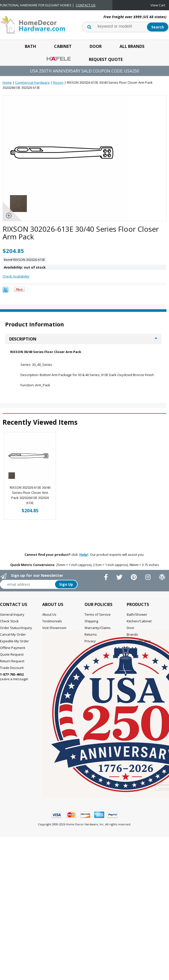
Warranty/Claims (98, 622)
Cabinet (63, 46)
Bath (30, 46)
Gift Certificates (139, 635)
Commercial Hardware (32, 82)
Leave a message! (14, 671)
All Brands (132, 46)
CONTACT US (86, 5)
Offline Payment (13, 642)
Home (7, 82)
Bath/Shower (137, 609)
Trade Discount (12, 662)
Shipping (91, 615)
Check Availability (16, 276)
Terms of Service (98, 609)
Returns (91, 629)
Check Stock (9, 615)
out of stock (25, 267)
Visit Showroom (54, 622)
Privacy (90, 635)
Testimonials (52, 615)
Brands (132, 629)
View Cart (158, 5)
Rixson (58, 82)
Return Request (12, 655)
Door (96, 46)
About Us (49, 609)
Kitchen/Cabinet (139, 615)
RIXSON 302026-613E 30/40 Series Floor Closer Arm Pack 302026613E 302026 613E (30, 489)
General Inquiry (12, 609)
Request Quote (106, 59)
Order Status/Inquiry (16, 622)
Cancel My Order (13, 629)
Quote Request (12, 648)
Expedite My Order (14, 635)
